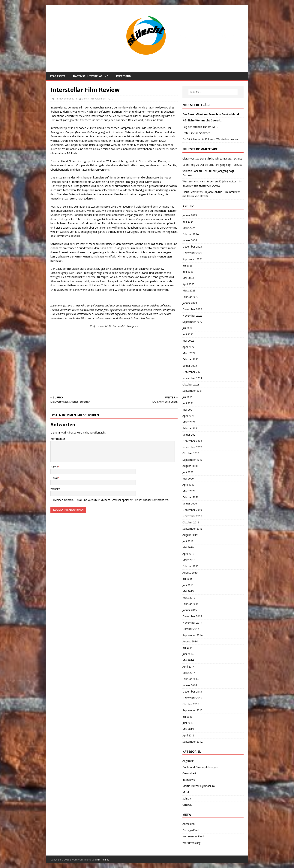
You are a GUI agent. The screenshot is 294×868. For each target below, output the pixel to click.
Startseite (57, 76)
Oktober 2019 (191, 522)
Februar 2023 (190, 297)
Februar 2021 (190, 428)
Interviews (189, 780)
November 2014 (192, 623)
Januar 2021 (190, 435)
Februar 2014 (190, 679)
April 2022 (188, 347)
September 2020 (192, 460)
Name (54, 467)
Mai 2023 (188, 278)
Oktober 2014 (191, 629)
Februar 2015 (190, 604)
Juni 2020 (188, 472)
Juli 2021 (187, 397)
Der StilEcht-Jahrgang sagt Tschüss (221, 158)
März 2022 (189, 353)
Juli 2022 (187, 328)
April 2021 (188, 416)
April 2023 (188, 284)
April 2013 (188, 735)
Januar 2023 (190, 303)
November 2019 (192, 516)
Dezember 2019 (192, 510)
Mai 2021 (188, 410)
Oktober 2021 (191, 384)
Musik (186, 792)
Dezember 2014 (192, 616)
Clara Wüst (189, 158)
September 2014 (192, 635)
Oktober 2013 (191, 704)
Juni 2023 (188, 272)
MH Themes (103, 860)
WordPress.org (191, 843)
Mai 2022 (188, 341)
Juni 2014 (188, 654)
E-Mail (54, 478)
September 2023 (192, 259)
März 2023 (189, 290)
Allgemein (101, 99)
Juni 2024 (188, 222)
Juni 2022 (188, 334)
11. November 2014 (66, 99)
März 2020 (189, 491)
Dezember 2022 (192, 309)
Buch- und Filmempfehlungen (200, 767)
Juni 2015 (188, 585)
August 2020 (190, 466)
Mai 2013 (188, 729)
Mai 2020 (188, 478)
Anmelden (189, 824)
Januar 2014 (190, 685)
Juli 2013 (187, 717)
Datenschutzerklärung (91, 76)
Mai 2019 (188, 547)
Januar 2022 (190, 366)
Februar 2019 (190, 566)
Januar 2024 (190, 240)
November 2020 (192, 447)
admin (85, 99)
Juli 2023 (187, 265)
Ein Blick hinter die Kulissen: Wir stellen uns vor (211, 139)
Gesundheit (189, 773)
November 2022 (192, 316)
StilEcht (187, 798)
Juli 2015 (187, 579)
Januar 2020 (190, 503)
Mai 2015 (188, 591)
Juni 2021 (188, 403)
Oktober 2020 (191, 453)
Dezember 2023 (192, 247)
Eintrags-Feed (191, 830)
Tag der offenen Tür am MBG (200, 127)
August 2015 (190, 573)
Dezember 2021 (192, 372)
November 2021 (192, 378)
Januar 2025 (190, 215)
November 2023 (192, 253)
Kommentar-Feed (193, 836)
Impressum (124, 76)
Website (55, 489)
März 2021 (189, 422)
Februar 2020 (190, 497)
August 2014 (190, 641)
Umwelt (187, 805)
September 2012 (192, 742)
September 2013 (192, 710)
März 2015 (189, 597)
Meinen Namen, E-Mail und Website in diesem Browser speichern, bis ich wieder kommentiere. (112, 500)
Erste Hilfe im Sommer (196, 133)
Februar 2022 (190, 359)
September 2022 (192, 322)
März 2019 (189, 560)
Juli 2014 (187, 648)
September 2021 (192, 391)
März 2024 (189, 228)
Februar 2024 (190, 234)
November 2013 (192, 698)
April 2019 (188, 554)
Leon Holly (189, 165)
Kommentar (58, 439)
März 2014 (189, 673)
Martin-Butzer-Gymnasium (199, 786)
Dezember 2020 (192, 441)
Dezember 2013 (192, 691)
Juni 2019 (188, 541)
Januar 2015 (190, 610)
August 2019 (190, 535)
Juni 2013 (188, 723)
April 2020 (188, 485)
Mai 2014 (188, 660)
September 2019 (192, 529)
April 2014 (188, 667)
